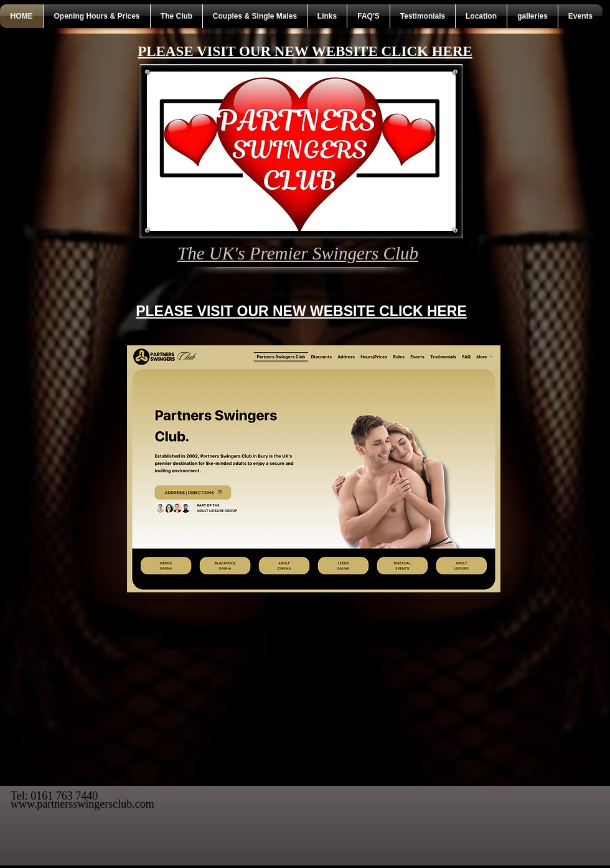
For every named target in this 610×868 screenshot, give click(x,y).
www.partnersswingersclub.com (82, 804)
